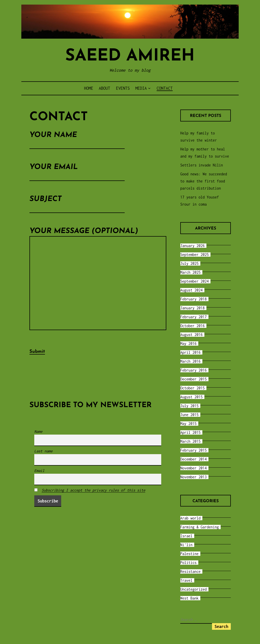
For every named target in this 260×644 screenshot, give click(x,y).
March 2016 (190, 361)
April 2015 (190, 432)
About (104, 88)
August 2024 (191, 290)
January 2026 (192, 246)
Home (89, 88)
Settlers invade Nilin (202, 165)
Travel (186, 580)
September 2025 (194, 255)
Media (141, 88)
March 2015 (190, 441)
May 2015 (188, 424)
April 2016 (190, 352)
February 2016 (193, 370)
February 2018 (193, 299)
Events (123, 88)
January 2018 (192, 308)
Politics (188, 563)
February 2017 (193, 317)
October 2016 (192, 326)
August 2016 (191, 335)
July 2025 (189, 263)
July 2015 (189, 406)
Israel (186, 536)
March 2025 (190, 272)
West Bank (189, 598)
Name (38, 437)
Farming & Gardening (200, 527)
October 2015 (192, 388)
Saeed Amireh (130, 56)
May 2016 (188, 343)
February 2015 (193, 450)
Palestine (189, 554)
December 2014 (193, 459)
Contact (165, 88)
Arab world (190, 518)
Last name (43, 457)
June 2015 (189, 415)
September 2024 (194, 281)
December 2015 (193, 379)
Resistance (190, 571)
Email (39, 476)
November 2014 (193, 468)
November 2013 (193, 477)
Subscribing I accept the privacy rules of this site (93, 496)
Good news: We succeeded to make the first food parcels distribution (204, 181)
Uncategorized (193, 589)
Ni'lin (186, 545)
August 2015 (191, 397)
